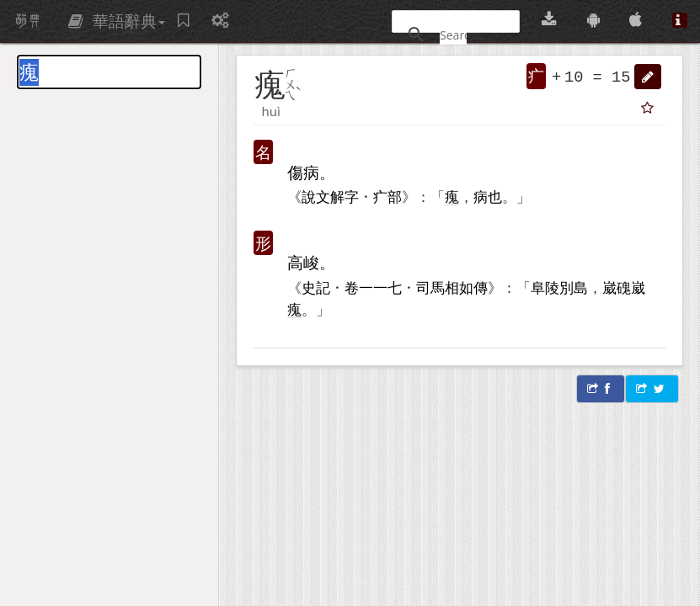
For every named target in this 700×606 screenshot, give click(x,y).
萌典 (28, 21)
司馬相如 (445, 287)
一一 (373, 287)
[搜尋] (453, 35)
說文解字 (330, 196)
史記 (316, 287)
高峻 (303, 262)
